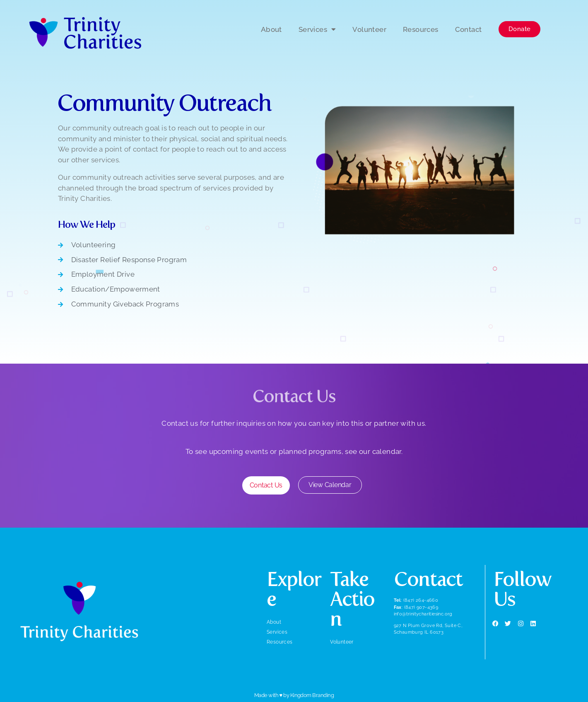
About (271, 29)
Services (317, 29)
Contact (469, 29)
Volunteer (369, 29)
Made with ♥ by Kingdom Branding (294, 695)
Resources (421, 29)
